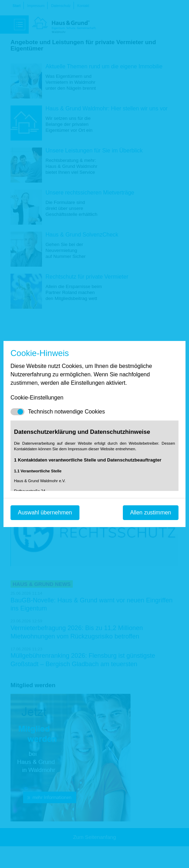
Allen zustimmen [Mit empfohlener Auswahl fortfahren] (151, 512)
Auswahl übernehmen (45, 512)
